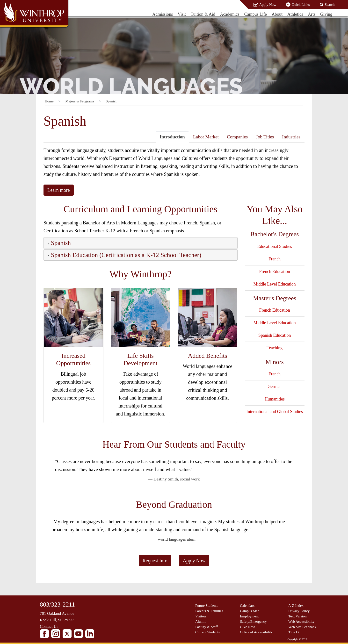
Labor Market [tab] (206, 137)
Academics (230, 14)
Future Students (207, 606)
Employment (249, 616)
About (277, 14)
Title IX (294, 632)
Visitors (201, 616)
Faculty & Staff (207, 627)
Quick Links (301, 5)
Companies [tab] (237, 137)
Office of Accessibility (256, 632)
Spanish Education (275, 335)
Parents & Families (209, 611)
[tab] (141, 243)
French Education (275, 272)
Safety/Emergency (253, 622)
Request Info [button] (155, 561)
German (275, 386)
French (275, 259)
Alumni (201, 622)
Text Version (297, 616)
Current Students (207, 632)
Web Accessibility (301, 622)
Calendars (247, 606)
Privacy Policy (299, 611)
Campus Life (256, 14)
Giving (326, 14)
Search (330, 5)
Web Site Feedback (302, 627)
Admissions (163, 14)
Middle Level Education (275, 284)
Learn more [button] (59, 190)
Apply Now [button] (194, 561)
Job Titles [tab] (265, 137)
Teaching (275, 348)
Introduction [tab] (172, 137)
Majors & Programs (80, 101)
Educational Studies (275, 246)
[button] (60, 244)
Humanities (275, 399)
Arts (312, 14)
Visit (182, 14)
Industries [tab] (291, 137)
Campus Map (250, 611)
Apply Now (268, 5)
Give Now (247, 627)
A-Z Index (296, 606)
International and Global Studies (275, 412)
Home (49, 101)
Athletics (295, 14)
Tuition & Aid (203, 14)
